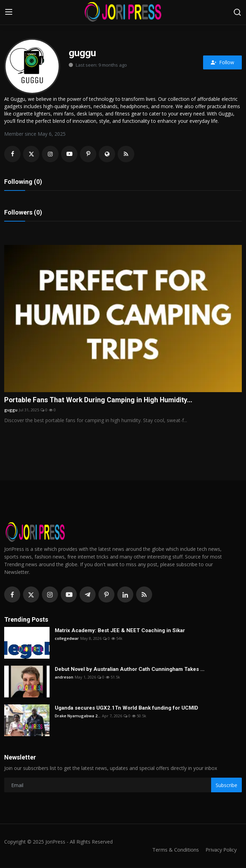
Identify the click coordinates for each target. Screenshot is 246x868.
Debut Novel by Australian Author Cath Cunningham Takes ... (130, 669)
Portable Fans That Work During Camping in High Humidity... (99, 401)
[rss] (144, 595)
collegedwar (67, 639)
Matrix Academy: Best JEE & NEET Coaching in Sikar (120, 631)
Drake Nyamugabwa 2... (78, 716)
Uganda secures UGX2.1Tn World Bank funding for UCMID (126, 708)
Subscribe (226, 785)
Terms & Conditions (173, 850)
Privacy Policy (220, 850)
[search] (237, 12)
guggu (11, 410)
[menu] (9, 12)
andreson (64, 677)
